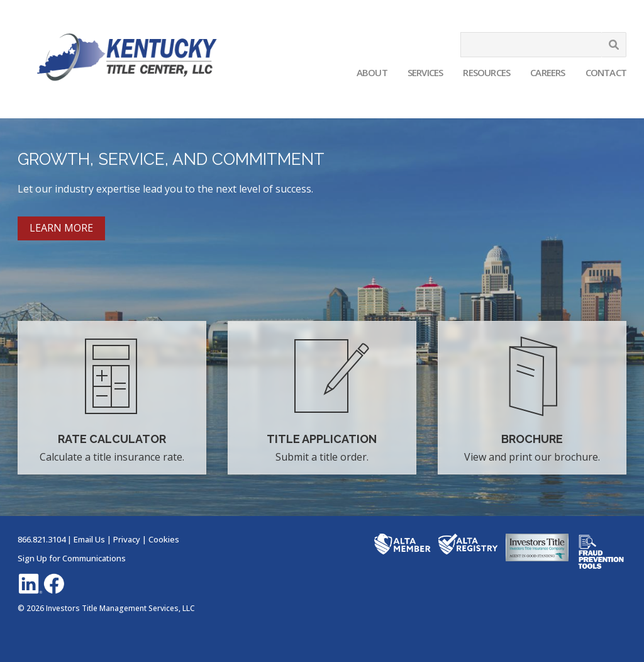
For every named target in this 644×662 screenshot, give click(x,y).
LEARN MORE (61, 228)
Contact (606, 72)
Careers (547, 72)
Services (425, 72)
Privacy (127, 539)
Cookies (164, 539)
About (372, 72)
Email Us (89, 539)
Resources (486, 72)
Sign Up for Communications (72, 558)
